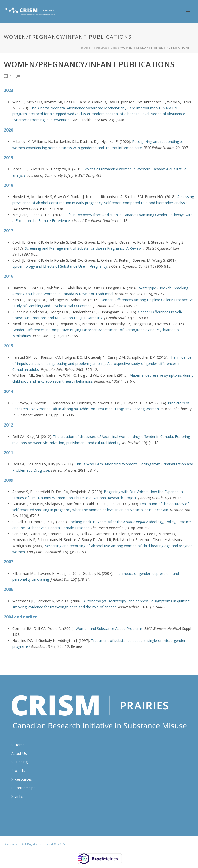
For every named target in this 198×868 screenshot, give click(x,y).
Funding (19, 762)
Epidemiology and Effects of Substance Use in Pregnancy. (61, 266)
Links (17, 796)
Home (86, 48)
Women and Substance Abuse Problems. (110, 629)
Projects (18, 770)
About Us (19, 753)
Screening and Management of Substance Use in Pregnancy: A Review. (84, 248)
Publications (105, 48)
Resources (22, 779)
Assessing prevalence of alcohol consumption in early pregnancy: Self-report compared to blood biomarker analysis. (103, 203)
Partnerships (23, 788)
